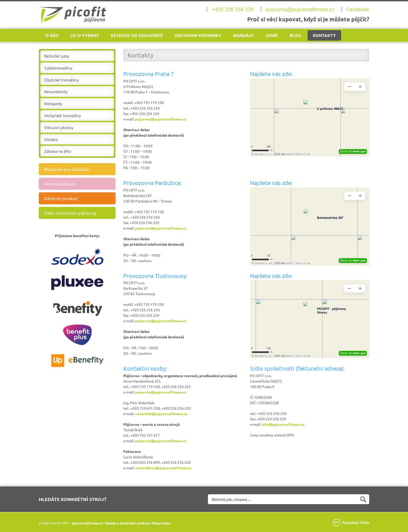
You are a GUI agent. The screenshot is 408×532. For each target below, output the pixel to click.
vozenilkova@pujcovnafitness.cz (163, 468)
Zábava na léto (58, 151)
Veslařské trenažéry (63, 115)
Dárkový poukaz (79, 198)
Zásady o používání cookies (127, 523)
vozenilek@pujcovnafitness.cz (161, 414)
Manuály (243, 35)
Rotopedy (53, 103)
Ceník (272, 35)
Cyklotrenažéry (58, 68)
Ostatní (51, 139)
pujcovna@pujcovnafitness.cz (161, 119)
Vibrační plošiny (59, 127)
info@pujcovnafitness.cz (283, 424)
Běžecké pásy (57, 56)
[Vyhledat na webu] (289, 499)
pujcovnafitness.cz (87, 523)
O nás (52, 35)
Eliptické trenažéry (62, 80)
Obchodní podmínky (198, 35)
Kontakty (324, 35)
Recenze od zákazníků (137, 35)
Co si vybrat (85, 35)
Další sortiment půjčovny (79, 213)
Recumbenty (56, 91)
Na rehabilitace (79, 184)
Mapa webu (161, 523)
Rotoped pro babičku (79, 169)
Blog (295, 35)
